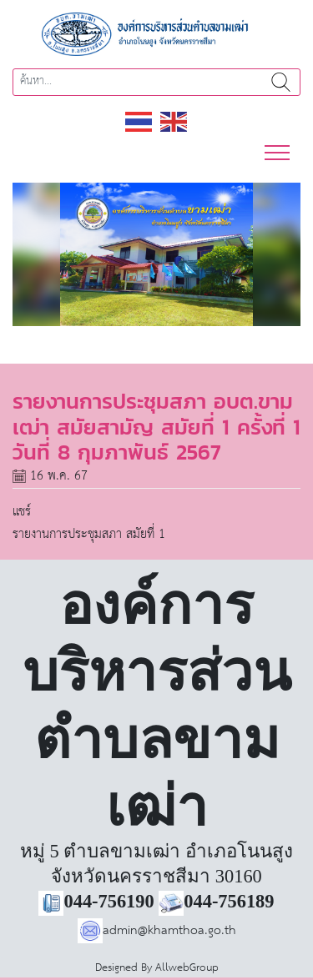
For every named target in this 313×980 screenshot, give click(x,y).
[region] (156, 255)
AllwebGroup (187, 968)
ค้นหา (281, 82)
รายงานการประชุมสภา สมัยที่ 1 (89, 534)
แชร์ (22, 512)
